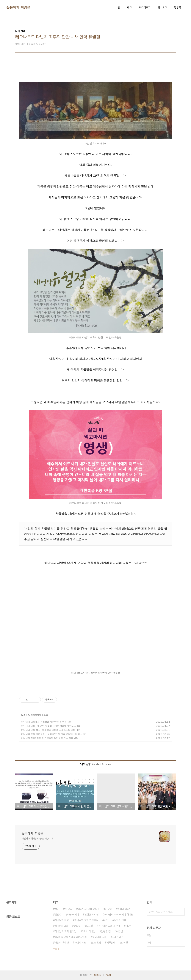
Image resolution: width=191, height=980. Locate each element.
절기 (57, 909)
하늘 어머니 (73, 915)
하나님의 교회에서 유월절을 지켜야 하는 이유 (44, 722)
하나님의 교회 (99, 937)
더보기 (56, 949)
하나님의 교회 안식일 (65, 931)
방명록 (178, 7)
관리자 (108, 975)
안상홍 (108, 909)
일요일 (89, 926)
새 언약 (68, 909)
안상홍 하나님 (92, 915)
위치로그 (162, 7)
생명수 (58, 915)
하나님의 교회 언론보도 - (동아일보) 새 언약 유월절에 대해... (51, 734)
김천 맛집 (106, 931)
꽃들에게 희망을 (18, 7)
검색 (181, 912)
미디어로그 (145, 7)
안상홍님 (96, 943)
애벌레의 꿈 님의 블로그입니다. (37, 839)
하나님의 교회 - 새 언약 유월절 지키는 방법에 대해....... (48, 726)
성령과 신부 (120, 920)
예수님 (120, 931)
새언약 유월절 (62, 943)
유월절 (77, 926)
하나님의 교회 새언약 (109, 926)
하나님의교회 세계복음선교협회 (71, 937)
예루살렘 (111, 943)
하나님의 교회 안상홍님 (86, 920)
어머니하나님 (89, 931)
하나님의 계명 (62, 920)
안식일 (124, 943)
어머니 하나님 (124, 909)
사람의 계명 (80, 943)
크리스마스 (118, 937)
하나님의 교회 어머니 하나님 (119, 915)
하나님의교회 (61, 926)
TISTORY (97, 975)
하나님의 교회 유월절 (89, 909)
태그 (129, 7)
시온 (106, 920)
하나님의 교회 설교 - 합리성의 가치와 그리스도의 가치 (48, 730)
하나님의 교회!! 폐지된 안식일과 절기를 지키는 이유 (47, 738)
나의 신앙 (26, 715)
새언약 (129, 926)
